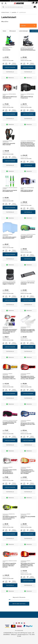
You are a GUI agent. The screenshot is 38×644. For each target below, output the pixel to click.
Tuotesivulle (10, 72)
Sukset (4, 31)
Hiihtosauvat (13, 31)
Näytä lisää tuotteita (19, 604)
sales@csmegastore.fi (23, 634)
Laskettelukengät (23, 31)
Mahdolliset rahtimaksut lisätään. (8, 61)
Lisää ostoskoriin (10, 67)
